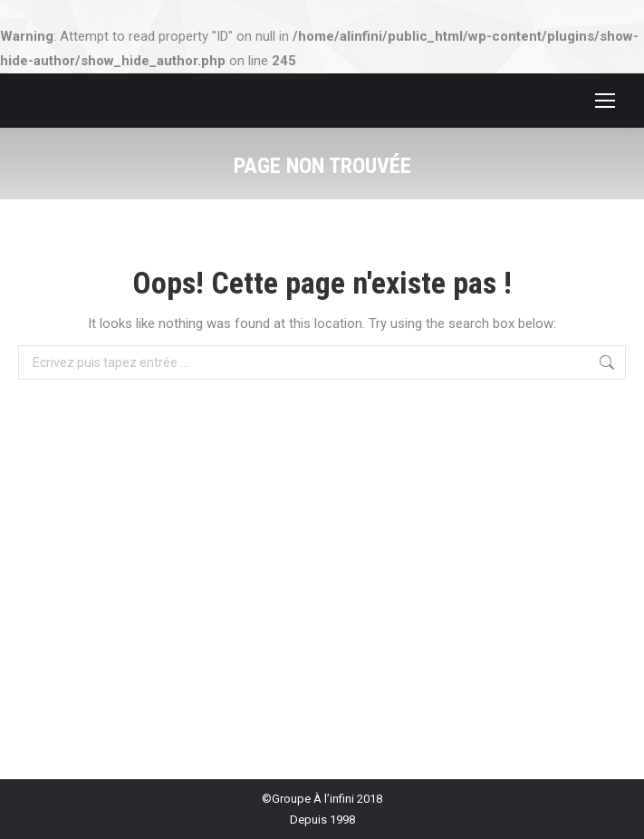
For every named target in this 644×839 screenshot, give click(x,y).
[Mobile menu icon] (605, 101)
